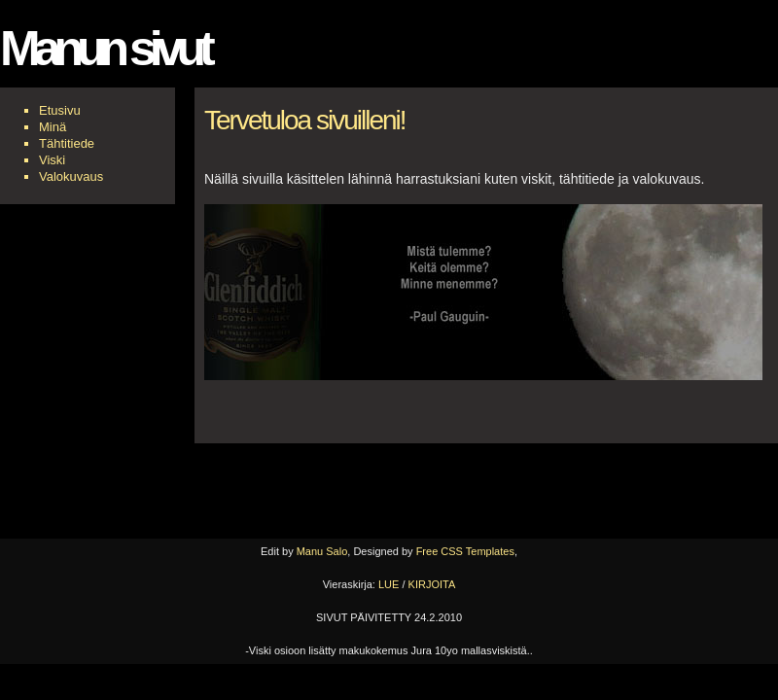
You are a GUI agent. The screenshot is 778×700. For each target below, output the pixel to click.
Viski (52, 160)
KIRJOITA (432, 584)
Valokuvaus (71, 176)
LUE (389, 584)
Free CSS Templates (465, 551)
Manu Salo (322, 551)
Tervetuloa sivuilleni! (305, 120)
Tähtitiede (67, 143)
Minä (53, 127)
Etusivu (60, 110)
